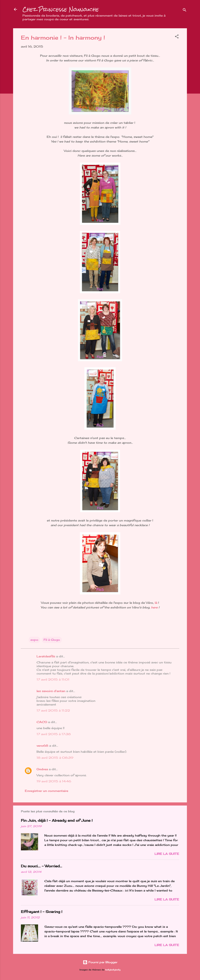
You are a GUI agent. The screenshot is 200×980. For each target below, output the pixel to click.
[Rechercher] (185, 11)
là (156, 603)
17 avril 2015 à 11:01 (53, 679)
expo (34, 640)
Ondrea (42, 769)
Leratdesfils (46, 656)
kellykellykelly (113, 970)
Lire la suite (167, 854)
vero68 (42, 746)
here (154, 607)
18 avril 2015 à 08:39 (55, 758)
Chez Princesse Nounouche (61, 9)
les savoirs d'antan (51, 691)
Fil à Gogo (52, 640)
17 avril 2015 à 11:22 (53, 710)
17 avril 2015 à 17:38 (54, 734)
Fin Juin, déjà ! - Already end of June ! (57, 820)
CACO (42, 722)
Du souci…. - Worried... (42, 866)
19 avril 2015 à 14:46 (54, 781)
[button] (177, 37)
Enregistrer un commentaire (46, 791)
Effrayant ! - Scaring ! (42, 912)
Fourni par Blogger (100, 962)
